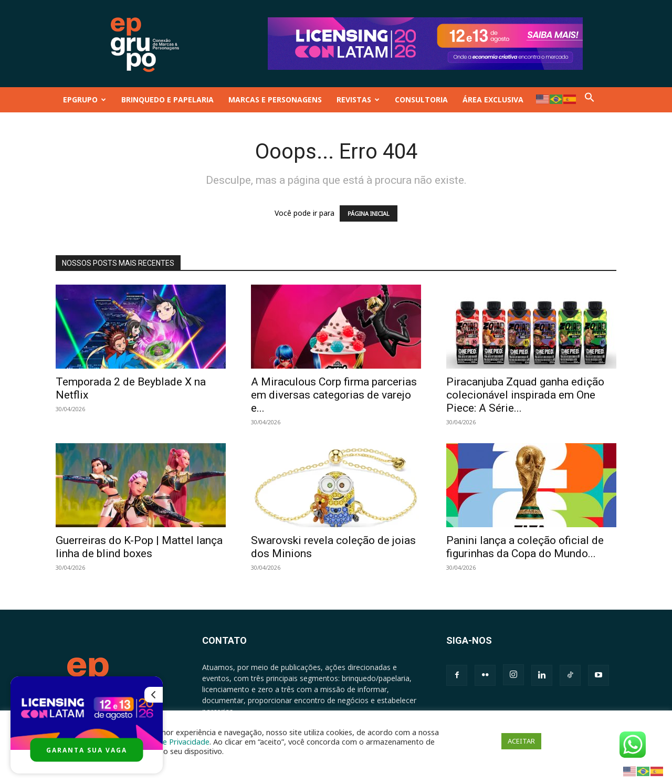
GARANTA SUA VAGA (87, 750)
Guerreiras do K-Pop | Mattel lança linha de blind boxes (139, 547)
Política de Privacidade (170, 741)
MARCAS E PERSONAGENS (275, 100)
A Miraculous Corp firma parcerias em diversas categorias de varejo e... (334, 395)
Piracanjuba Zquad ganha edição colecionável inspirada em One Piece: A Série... (525, 395)
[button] (590, 100)
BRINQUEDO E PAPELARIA (167, 100)
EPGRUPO (85, 100)
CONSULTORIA (421, 100)
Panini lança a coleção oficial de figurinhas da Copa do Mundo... (525, 547)
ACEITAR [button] (521, 741)
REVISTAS (358, 100)
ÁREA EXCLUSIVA (493, 100)
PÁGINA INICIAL (369, 213)
